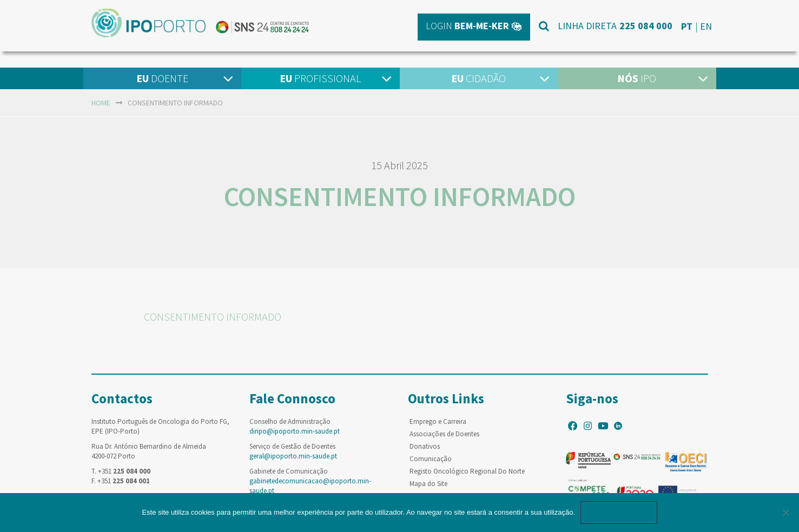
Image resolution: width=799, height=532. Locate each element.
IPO (637, 78)
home (101, 103)
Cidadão (478, 78)
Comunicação (431, 459)
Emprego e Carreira (438, 421)
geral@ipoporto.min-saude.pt (293, 456)
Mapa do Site (428, 484)
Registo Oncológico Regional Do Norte (467, 471)
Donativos (425, 446)
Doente (162, 78)
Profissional (320, 78)
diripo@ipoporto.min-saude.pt (295, 431)
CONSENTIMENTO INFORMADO (213, 317)
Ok (619, 512)
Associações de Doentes (444, 434)
